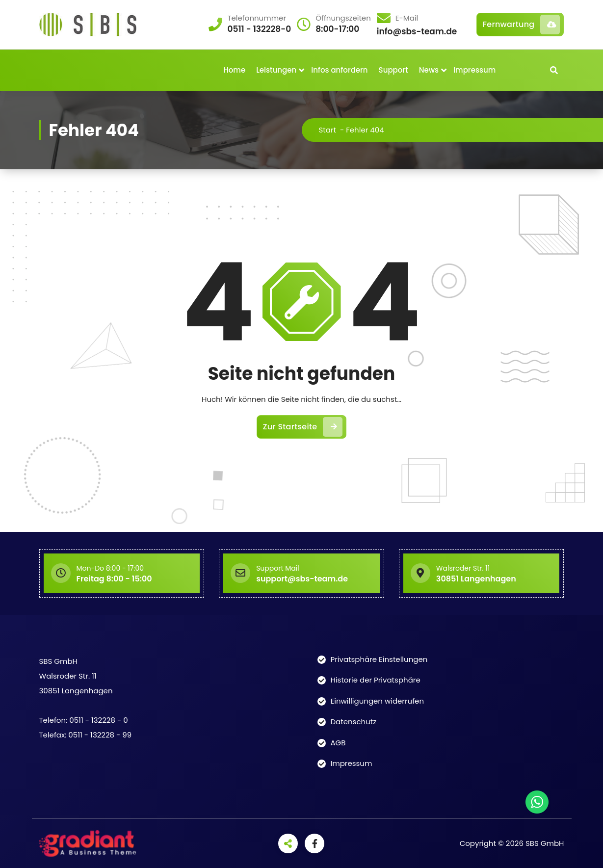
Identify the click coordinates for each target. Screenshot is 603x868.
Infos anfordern (339, 70)
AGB (338, 743)
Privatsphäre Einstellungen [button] (379, 659)
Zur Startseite (303, 427)
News (429, 70)
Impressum (474, 70)
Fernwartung (522, 25)
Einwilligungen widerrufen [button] (378, 701)
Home (234, 70)
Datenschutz (354, 722)
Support (393, 70)
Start (328, 130)
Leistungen (276, 70)
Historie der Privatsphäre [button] (376, 680)
